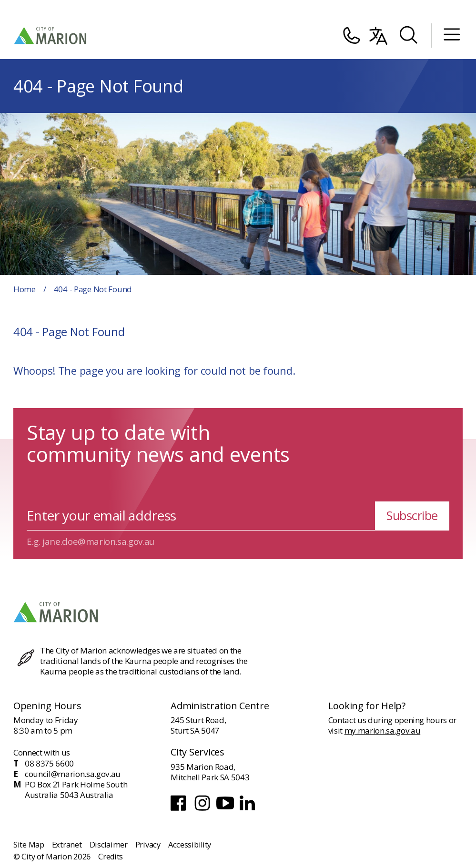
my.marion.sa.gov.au (383, 730)
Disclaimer (109, 845)
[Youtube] (226, 809)
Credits (111, 857)
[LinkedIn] (248, 809)
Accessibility (190, 845)
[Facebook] (180, 809)
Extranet (67, 845)
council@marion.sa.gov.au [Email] (73, 774)
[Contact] (351, 36)
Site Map (29, 845)
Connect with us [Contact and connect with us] (42, 752)
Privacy (148, 845)
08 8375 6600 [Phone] (49, 764)
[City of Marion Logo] (51, 36)
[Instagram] (203, 809)
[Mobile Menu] (452, 36)
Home (25, 289)
